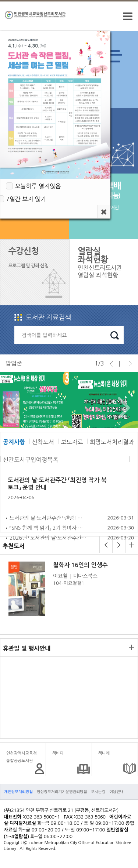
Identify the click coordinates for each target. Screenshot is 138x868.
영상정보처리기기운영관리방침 (62, 792)
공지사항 (14, 442)
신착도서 (43, 442)
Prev (12, 408)
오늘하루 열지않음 (38, 186)
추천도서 (14, 546)
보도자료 (72, 442)
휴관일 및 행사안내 (27, 648)
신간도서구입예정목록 (31, 460)
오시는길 (98, 792)
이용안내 (116, 792)
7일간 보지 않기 (26, 199)
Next (122, 408)
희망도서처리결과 (112, 442)
